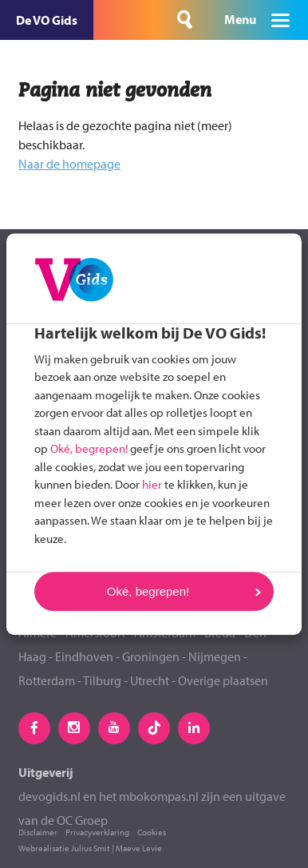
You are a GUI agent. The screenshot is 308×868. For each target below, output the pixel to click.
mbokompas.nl (159, 796)
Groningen (151, 656)
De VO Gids (47, 20)
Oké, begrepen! (89, 448)
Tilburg (102, 680)
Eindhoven (84, 656)
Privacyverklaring (97, 832)
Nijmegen (215, 656)
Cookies (152, 832)
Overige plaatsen (223, 680)
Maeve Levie (139, 848)
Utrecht (150, 680)
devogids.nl (49, 796)
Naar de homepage (69, 164)
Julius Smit (91, 848)
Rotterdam (47, 680)
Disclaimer (38, 832)
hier (152, 484)
